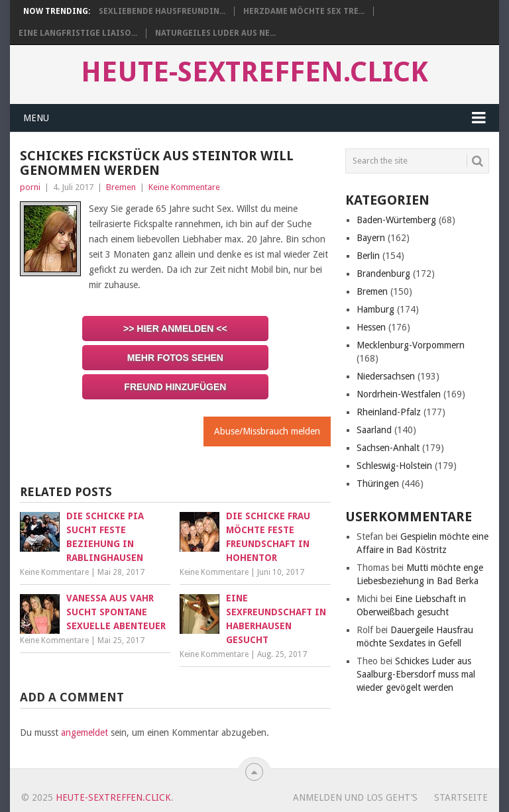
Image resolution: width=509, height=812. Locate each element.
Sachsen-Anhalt (388, 448)
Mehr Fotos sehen (175, 358)
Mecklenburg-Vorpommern (411, 345)
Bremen (121, 187)
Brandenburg (383, 274)
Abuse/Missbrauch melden (267, 431)
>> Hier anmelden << (175, 329)
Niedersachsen (386, 376)
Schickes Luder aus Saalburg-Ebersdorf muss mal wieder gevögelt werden (416, 674)
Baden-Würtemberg (396, 220)
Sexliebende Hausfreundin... (162, 11)
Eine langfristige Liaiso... (78, 33)
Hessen (371, 327)
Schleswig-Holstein (394, 466)
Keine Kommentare (184, 187)
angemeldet (85, 733)
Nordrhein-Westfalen (399, 394)
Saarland (374, 430)
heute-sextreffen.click (254, 72)
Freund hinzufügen (175, 387)
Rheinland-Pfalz (389, 412)
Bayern (371, 238)
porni (30, 187)
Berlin (368, 256)
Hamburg (375, 309)
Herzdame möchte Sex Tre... (304, 11)
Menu (36, 118)
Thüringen (378, 483)
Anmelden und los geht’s (355, 797)
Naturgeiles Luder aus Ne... (215, 33)
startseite (461, 797)
